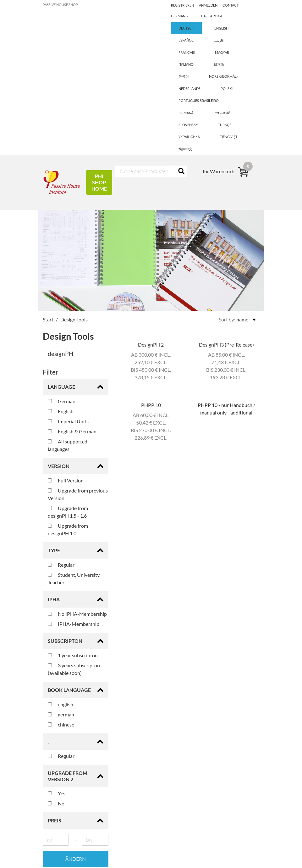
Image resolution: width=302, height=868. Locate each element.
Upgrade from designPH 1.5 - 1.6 (68, 377)
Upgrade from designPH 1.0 (68, 395)
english (60, 570)
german (61, 580)
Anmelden (233, 5)
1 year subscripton (73, 521)
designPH (60, 219)
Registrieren (206, 5)
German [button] (178, 5)
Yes (57, 658)
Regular (61, 430)
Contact (179, 15)
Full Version (66, 346)
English (61, 277)
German (62, 267)
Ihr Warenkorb (172, 797)
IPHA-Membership (74, 489)
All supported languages (68, 311)
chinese (61, 590)
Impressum (168, 828)
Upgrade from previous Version (78, 360)
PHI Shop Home (99, 48)
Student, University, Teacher (74, 444)
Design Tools (74, 185)
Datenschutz (170, 848)
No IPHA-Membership (77, 479)
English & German (72, 297)
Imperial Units (68, 287)
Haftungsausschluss (178, 838)
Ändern (76, 724)
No (56, 668)
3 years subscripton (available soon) (74, 534)
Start (48, 185)
